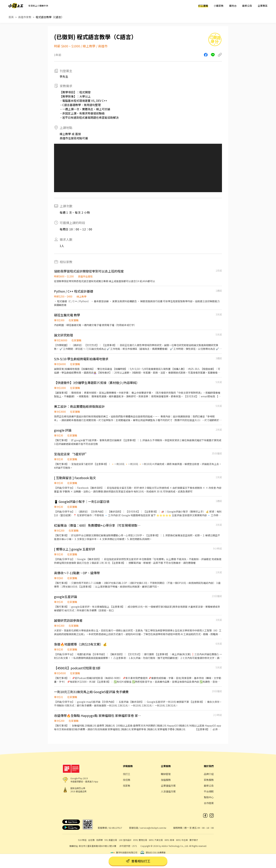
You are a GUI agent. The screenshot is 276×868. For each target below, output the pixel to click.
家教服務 (209, 780)
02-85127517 (115, 828)
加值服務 (166, 780)
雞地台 (233, 6)
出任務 (91, 840)
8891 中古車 (182, 840)
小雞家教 (219, 6)
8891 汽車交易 (156, 840)
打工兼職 (203, 6)
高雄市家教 (25, 17)
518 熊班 (82, 840)
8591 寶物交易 (140, 840)
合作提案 (209, 803)
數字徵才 (194, 840)
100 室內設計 (125, 840)
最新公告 (247, 6)
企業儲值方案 (168, 786)
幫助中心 (209, 797)
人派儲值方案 (168, 791)
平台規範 (209, 791)
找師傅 (99, 840)
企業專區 (263, 6)
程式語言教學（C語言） (50, 17)
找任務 (127, 780)
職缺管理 (166, 774)
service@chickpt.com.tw (153, 828)
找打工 (127, 774)
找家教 (127, 786)
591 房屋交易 (111, 840)
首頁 (11, 17)
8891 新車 (169, 840)
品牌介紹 (209, 774)
